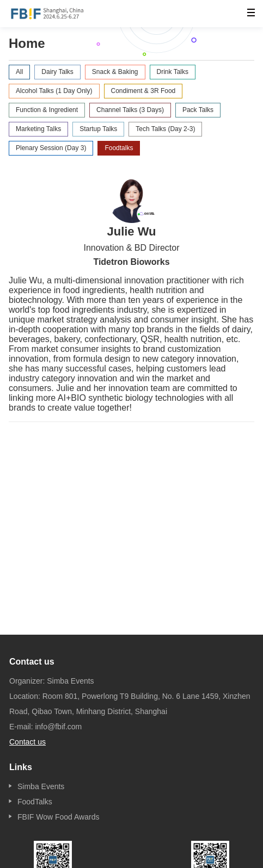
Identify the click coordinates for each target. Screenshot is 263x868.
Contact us (27, 742)
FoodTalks (35, 802)
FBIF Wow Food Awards (58, 817)
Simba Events (41, 786)
